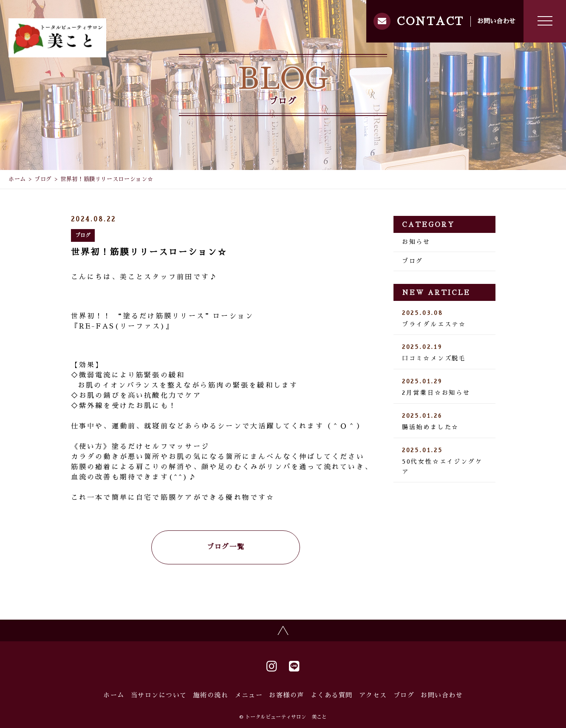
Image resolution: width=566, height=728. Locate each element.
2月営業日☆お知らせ (444, 387)
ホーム (17, 179)
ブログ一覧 (226, 547)
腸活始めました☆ (444, 422)
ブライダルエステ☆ (444, 319)
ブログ (43, 179)
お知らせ (416, 242)
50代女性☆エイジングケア (444, 461)
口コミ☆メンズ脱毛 (444, 353)
